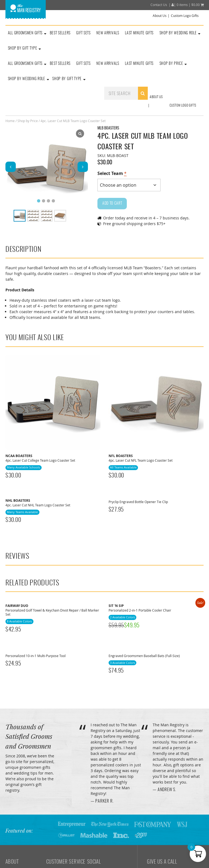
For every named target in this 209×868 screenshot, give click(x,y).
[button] (83, 167)
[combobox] (126, 93)
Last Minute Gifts (139, 33)
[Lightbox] (80, 134)
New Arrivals (108, 33)
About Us (160, 16)
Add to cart (112, 204)
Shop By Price (171, 64)
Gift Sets (83, 33)
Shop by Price (28, 121)
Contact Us (159, 5)
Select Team (112, 173)
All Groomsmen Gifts (25, 33)
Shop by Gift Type (23, 49)
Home (10, 121)
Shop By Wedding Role (178, 33)
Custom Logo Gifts (185, 16)
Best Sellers (60, 33)
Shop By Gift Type (67, 79)
